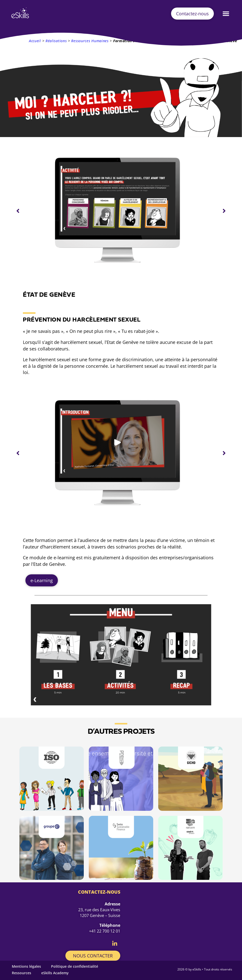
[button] (226, 14)
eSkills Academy (55, 973)
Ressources (22, 973)
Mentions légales (26, 966)
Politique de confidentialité (75, 966)
